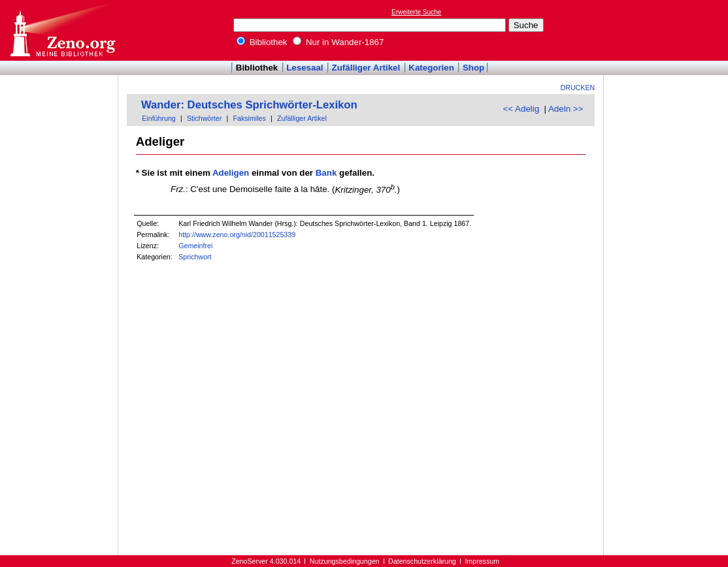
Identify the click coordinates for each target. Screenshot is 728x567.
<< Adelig (521, 109)
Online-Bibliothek (62, 30)
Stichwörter (204, 118)
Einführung (159, 118)
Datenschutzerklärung (422, 561)
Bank (326, 173)
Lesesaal (305, 68)
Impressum (482, 561)
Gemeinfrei (195, 246)
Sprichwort (195, 257)
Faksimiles (249, 118)
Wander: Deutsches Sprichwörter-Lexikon (249, 105)
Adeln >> (566, 109)
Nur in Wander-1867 (338, 42)
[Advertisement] (668, 30)
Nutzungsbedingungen (345, 561)
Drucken (578, 88)
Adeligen (231, 173)
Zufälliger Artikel (366, 68)
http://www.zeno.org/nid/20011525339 (237, 235)
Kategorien (431, 68)
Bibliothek (262, 42)
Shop (473, 68)
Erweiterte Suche (416, 12)
